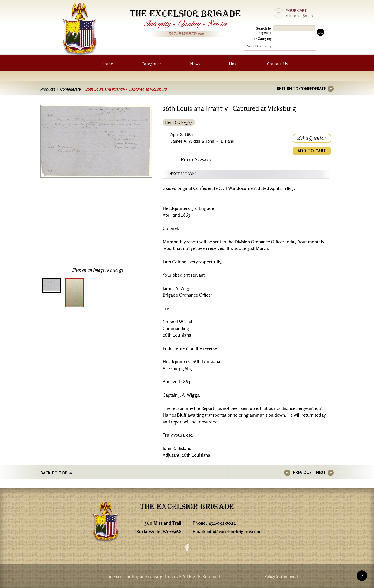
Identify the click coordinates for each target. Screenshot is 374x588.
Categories (152, 64)
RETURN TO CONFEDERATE (301, 89)
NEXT (321, 472)
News (195, 64)
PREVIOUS (304, 472)
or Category (263, 39)
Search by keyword (264, 30)
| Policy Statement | (290, 576)
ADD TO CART (312, 152)
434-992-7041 (222, 523)
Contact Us (278, 64)
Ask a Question (312, 139)
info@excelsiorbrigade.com (235, 531)
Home (107, 64)
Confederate (72, 89)
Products (48, 89)
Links (234, 64)
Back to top (54, 473)
